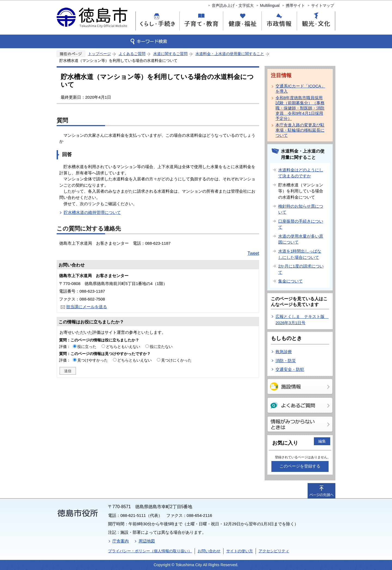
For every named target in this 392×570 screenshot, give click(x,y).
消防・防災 (286, 361)
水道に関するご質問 (170, 54)
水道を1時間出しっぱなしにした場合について (300, 254)
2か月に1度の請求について (301, 269)
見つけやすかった (93, 360)
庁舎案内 (121, 541)
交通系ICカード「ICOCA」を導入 (300, 89)
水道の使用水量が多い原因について (301, 239)
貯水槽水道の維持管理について (92, 212)
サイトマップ (323, 5)
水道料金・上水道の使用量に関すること (230, 54)
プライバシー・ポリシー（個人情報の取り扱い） (150, 551)
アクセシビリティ (274, 551)
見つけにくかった (176, 360)
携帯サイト (295, 5)
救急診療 (284, 352)
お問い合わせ (209, 551)
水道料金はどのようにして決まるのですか (301, 173)
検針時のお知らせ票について (301, 209)
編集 (322, 441)
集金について (290, 281)
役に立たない (161, 347)
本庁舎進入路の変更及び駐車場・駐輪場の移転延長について (300, 130)
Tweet (253, 253)
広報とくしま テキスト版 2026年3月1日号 (302, 320)
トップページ (99, 54)
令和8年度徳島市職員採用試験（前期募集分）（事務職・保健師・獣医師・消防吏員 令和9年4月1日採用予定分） (300, 108)
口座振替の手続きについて (301, 224)
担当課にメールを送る (87, 307)
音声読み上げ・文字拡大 (233, 5)
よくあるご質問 (132, 54)
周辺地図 (147, 541)
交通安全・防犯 (290, 369)
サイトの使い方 (240, 551)
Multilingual (270, 5)
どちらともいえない (123, 347)
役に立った (87, 347)
